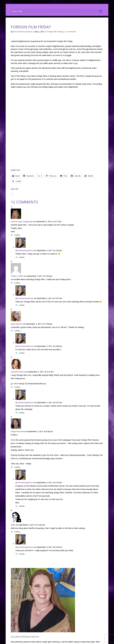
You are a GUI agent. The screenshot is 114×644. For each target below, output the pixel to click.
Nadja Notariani (17, 431)
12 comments (70, 32)
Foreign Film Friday (55, 32)
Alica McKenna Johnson (23, 32)
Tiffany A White (17, 276)
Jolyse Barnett (17, 324)
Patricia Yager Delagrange (22, 221)
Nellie (13, 525)
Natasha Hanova (18, 372)
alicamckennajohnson (24, 250)
